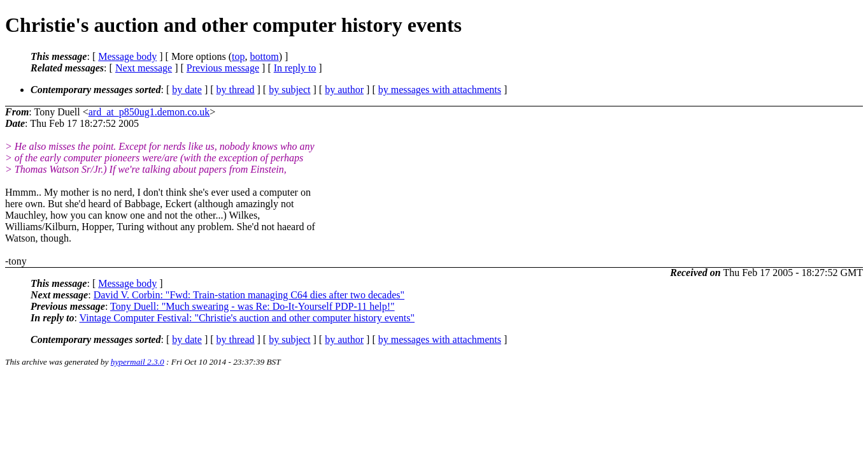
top (238, 56)
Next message (144, 68)
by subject (289, 90)
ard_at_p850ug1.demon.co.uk (149, 112)
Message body (127, 56)
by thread (236, 90)
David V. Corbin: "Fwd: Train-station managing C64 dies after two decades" (249, 295)
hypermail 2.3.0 (138, 362)
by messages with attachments (440, 90)
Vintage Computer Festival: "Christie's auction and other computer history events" (247, 318)
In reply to (295, 68)
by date (187, 90)
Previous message (223, 68)
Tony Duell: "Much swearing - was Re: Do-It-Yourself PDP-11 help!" (253, 306)
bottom (264, 56)
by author (344, 90)
